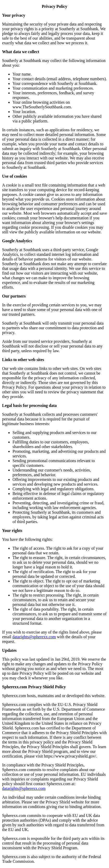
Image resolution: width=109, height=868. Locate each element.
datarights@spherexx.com (34, 637)
